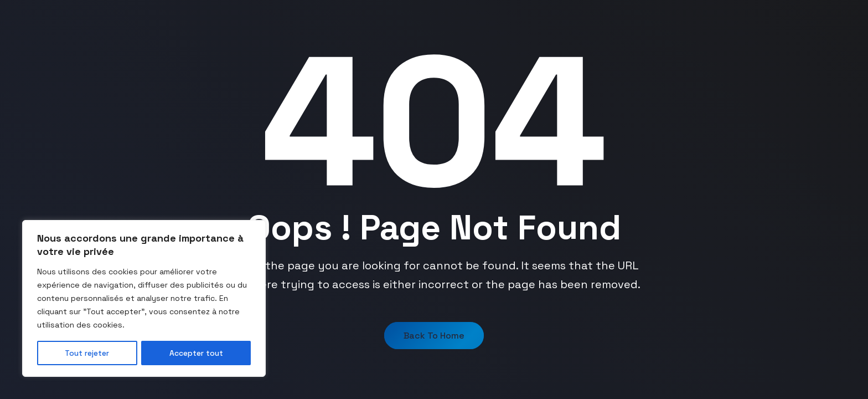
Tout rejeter (87, 353)
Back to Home (434, 336)
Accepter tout (196, 353)
